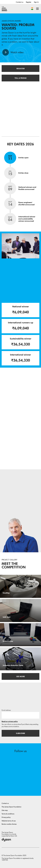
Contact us (20, 2)
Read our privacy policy (10, 722)
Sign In (36, 2)
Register (29, 2)
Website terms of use (9, 821)
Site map (5, 810)
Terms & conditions (8, 814)
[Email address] (20, 715)
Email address (6, 710)
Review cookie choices (9, 824)
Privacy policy (6, 817)
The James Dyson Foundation (11, 807)
